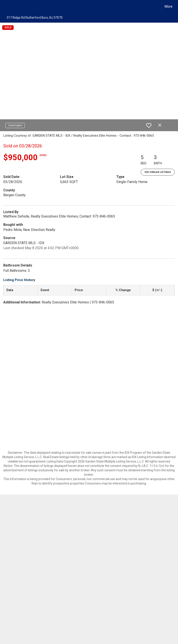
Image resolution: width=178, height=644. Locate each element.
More (168, 6)
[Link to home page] (6, 7)
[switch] (149, 125)
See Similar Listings (158, 172)
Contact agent (15, 125)
